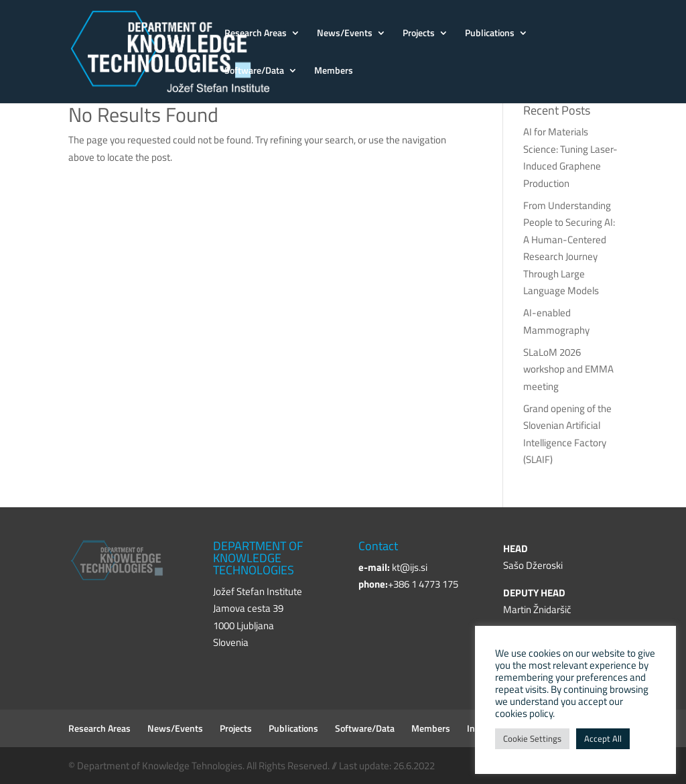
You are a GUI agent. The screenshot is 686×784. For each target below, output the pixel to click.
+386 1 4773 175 (423, 584)
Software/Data (254, 71)
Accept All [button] (603, 738)
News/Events (345, 34)
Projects (419, 34)
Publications (490, 34)
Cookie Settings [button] (532, 738)
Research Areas (256, 34)
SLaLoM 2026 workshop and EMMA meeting (568, 369)
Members (334, 71)
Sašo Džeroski (533, 565)
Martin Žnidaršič (537, 609)
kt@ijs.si (410, 567)
